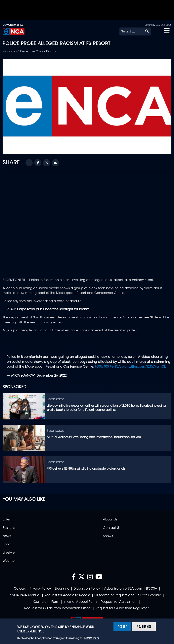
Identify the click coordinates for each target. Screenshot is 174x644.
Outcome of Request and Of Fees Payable (128, 595)
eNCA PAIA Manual (25, 595)
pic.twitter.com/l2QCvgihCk (144, 367)
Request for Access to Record (67, 595)
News (7, 536)
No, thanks (144, 626)
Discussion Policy (87, 589)
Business (9, 528)
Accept (122, 626)
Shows (108, 536)
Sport (7, 545)
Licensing (62, 589)
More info (91, 638)
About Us (110, 520)
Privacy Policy (40, 589)
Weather (9, 561)
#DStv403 (102, 367)
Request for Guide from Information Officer (58, 608)
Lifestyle (9, 553)
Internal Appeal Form (80, 602)
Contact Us (112, 528)
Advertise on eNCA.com (123, 589)
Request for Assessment (119, 602)
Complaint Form (46, 602)
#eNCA (115, 367)
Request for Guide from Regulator (122, 608)
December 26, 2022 (51, 376)
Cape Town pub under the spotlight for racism (53, 309)
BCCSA (152, 589)
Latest (7, 520)
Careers (20, 589)
